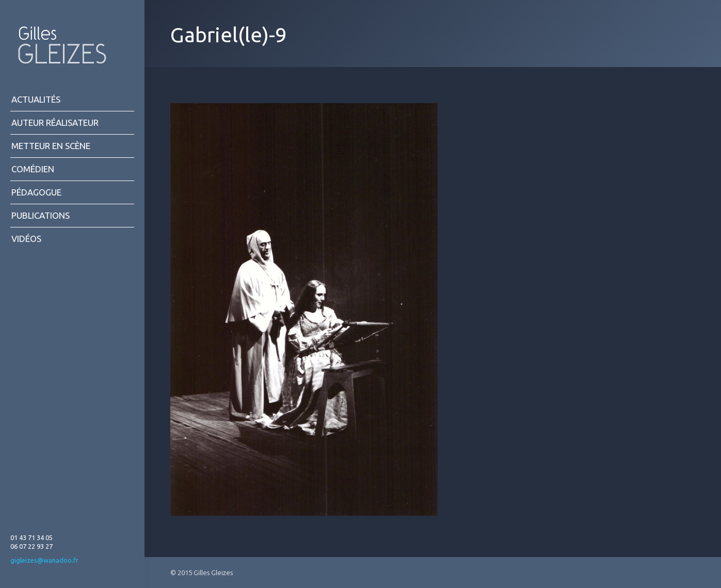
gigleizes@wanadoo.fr (44, 560)
